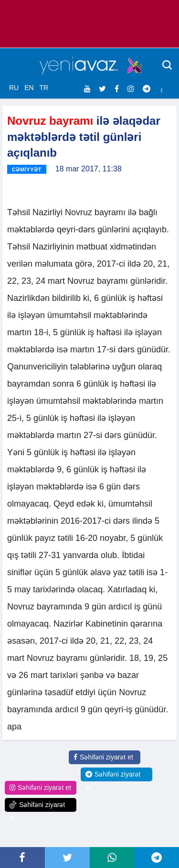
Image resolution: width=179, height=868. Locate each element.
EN (29, 88)
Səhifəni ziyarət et (103, 757)
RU (14, 88)
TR (44, 88)
